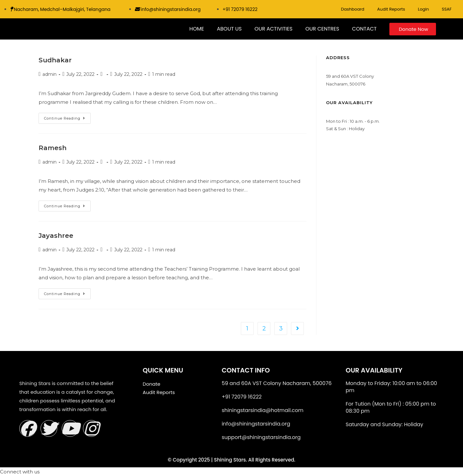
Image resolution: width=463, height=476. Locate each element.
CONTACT (364, 29)
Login (423, 9)
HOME (197, 29)
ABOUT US (229, 29)
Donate (152, 384)
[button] (20, 472)
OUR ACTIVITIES (274, 29)
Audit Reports (391, 9)
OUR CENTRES (322, 29)
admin (50, 74)
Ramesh (53, 148)
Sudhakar (55, 60)
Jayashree (56, 236)
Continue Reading (67, 117)
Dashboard (353, 9)
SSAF (447, 9)
